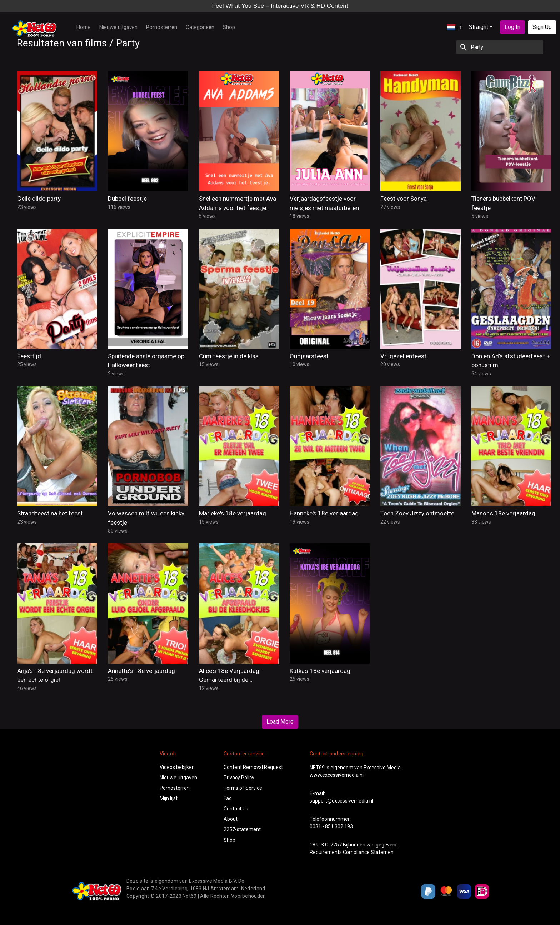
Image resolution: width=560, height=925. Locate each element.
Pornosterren (162, 27)
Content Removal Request (253, 767)
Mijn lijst (169, 798)
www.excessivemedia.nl (337, 775)
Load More (280, 722)
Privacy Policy (239, 777)
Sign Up (542, 27)
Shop (229, 27)
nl (455, 27)
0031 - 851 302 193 (331, 826)
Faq (228, 798)
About (231, 819)
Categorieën (200, 27)
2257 (336, 845)
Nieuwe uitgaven (118, 27)
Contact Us (236, 809)
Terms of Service (243, 788)
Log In (512, 27)
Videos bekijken (177, 767)
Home (84, 27)
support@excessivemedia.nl (341, 801)
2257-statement (242, 829)
